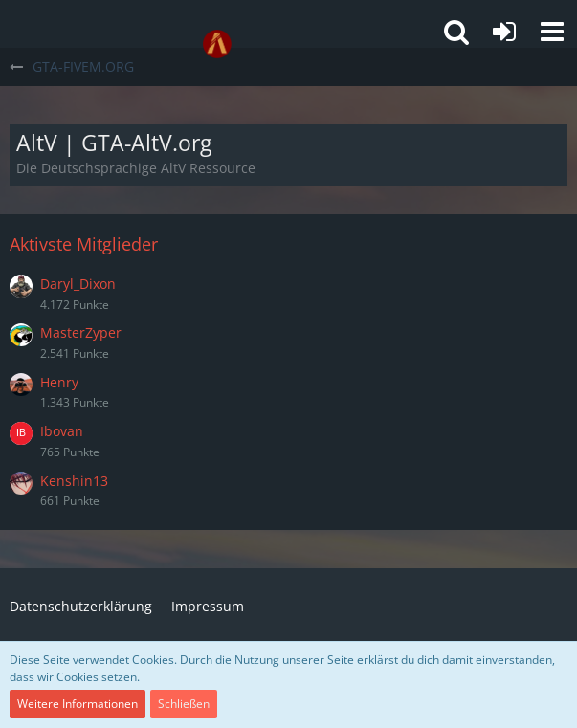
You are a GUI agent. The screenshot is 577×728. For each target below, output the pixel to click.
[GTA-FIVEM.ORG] (217, 44)
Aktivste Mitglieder (84, 244)
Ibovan (62, 431)
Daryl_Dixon (78, 284)
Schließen (184, 704)
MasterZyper (81, 332)
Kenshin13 (74, 481)
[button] (552, 32)
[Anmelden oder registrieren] (504, 32)
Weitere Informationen (78, 704)
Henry (59, 382)
